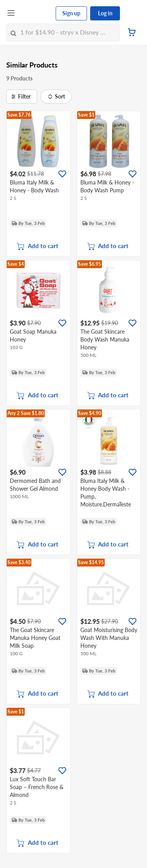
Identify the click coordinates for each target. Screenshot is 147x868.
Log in (105, 13)
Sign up (71, 13)
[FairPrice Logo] (36, 13)
